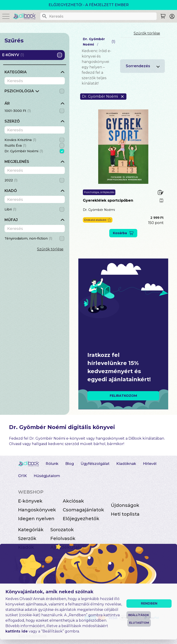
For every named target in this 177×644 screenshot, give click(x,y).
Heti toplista (125, 514)
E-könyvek (30, 501)
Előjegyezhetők (81, 519)
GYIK (22, 476)
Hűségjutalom (47, 476)
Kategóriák (31, 530)
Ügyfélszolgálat (95, 464)
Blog (70, 464)
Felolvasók (63, 538)
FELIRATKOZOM (123, 396)
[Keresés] (44, 16)
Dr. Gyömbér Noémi (99, 210)
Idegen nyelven (36, 519)
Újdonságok (125, 505)
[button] (98, 220)
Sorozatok (62, 530)
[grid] (35, 92)
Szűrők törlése (50, 249)
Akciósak (73, 501)
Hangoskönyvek (37, 510)
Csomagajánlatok (83, 510)
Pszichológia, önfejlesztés (99, 192)
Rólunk (52, 464)
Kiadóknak (126, 464)
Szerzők (27, 538)
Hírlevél (150, 464)
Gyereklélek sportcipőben (108, 200)
